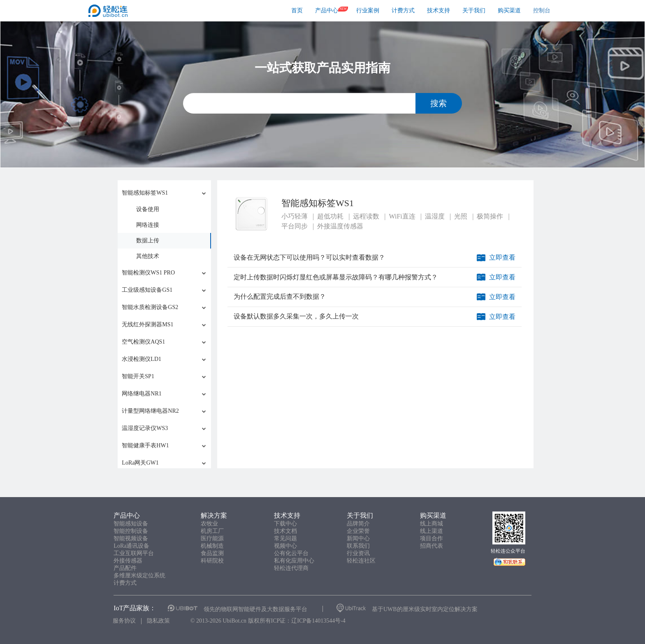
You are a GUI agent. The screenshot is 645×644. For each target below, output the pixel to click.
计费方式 (403, 10)
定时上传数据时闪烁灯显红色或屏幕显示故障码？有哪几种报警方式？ (336, 277)
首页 (297, 10)
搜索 (439, 103)
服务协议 (124, 621)
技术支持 (439, 10)
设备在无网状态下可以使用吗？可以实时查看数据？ (309, 257)
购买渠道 (509, 10)
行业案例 (368, 10)
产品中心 (327, 10)
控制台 (542, 10)
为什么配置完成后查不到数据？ (280, 296)
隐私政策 (158, 621)
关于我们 (474, 10)
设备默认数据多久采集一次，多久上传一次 (296, 316)
